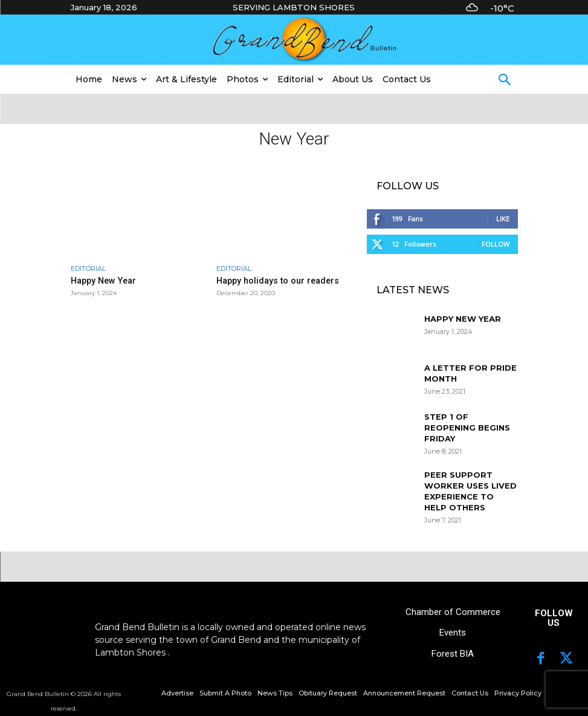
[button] (505, 81)
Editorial (88, 269)
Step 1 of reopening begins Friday (467, 428)
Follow (496, 244)
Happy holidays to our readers (270, 280)
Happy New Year (101, 280)
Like (503, 219)
